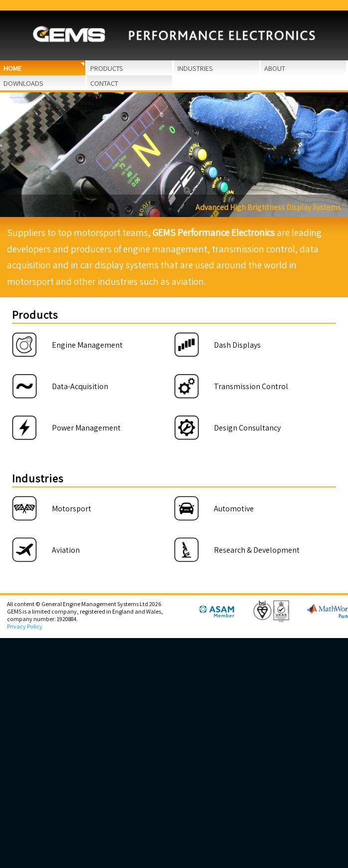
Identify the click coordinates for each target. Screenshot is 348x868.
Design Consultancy (247, 428)
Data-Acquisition (80, 386)
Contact (104, 83)
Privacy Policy (25, 626)
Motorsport (72, 509)
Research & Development (257, 550)
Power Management (86, 428)
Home (12, 68)
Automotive (234, 509)
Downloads (23, 83)
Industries (195, 68)
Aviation (66, 550)
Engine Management (87, 345)
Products (107, 68)
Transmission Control (251, 386)
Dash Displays (237, 345)
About (275, 68)
